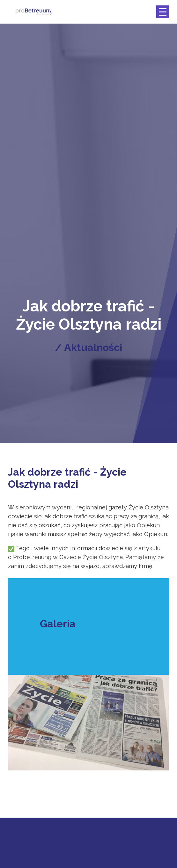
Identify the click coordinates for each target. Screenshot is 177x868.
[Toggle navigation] (163, 12)
